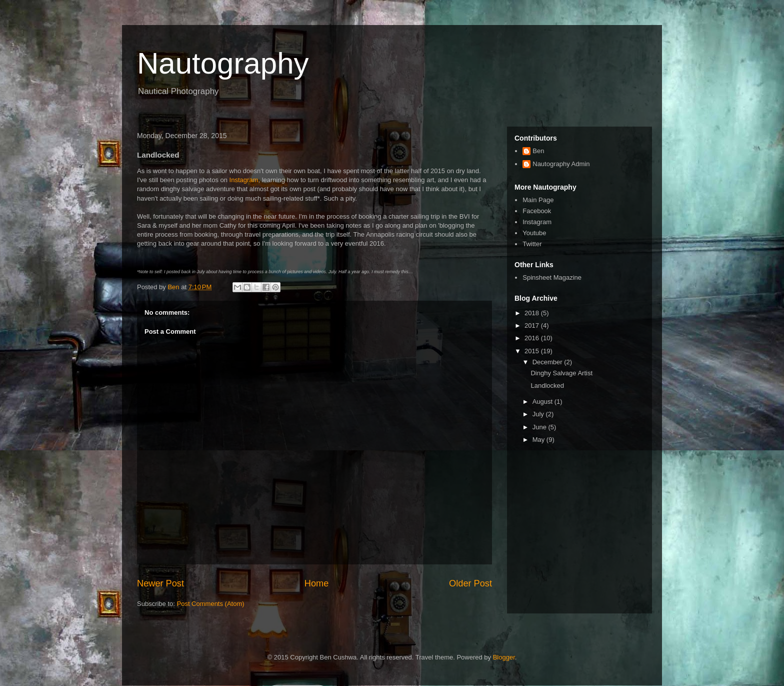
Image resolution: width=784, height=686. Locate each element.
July (539, 414)
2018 (533, 313)
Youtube (534, 233)
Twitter (532, 244)
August (543, 402)
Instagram (244, 180)
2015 (533, 351)
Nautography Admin (561, 164)
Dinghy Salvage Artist (561, 373)
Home (317, 583)
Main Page (538, 200)
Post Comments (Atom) (211, 604)
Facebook (537, 211)
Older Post (470, 583)
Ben (538, 151)
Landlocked (547, 386)
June (540, 427)
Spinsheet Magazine (552, 277)
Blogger (504, 657)
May (539, 440)
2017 (533, 325)
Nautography (223, 63)
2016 (533, 338)
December (548, 362)
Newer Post (160, 583)
